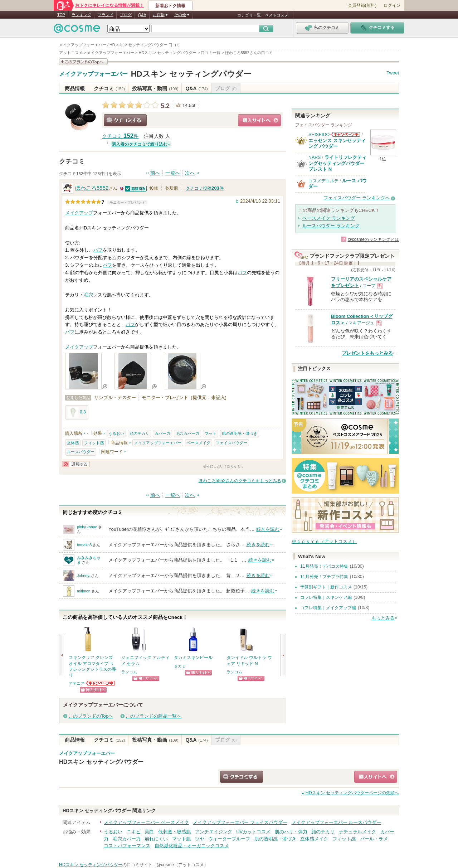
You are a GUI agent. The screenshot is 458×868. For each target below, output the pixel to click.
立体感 (73, 443)
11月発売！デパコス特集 (324, 566)
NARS (315, 157)
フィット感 (94, 443)
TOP (61, 15)
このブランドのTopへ (91, 716)
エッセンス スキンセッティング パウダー (337, 143)
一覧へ (173, 173)
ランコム (129, 672)
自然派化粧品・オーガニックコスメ (192, 846)
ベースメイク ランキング (329, 218)
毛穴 (88, 295)
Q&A (142, 15)
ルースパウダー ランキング (331, 226)
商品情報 (75, 88)
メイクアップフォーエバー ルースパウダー (337, 822)
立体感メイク (314, 839)
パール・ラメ (374, 839)
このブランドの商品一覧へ (154, 716)
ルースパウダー (81, 452)
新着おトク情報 (170, 6)
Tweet (393, 73)
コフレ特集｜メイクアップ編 (328, 608)
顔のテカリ (139, 433)
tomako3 (84, 545)
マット (211, 433)
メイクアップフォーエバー (93, 74)
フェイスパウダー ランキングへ (357, 198)
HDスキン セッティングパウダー (191, 74)
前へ (155, 173)
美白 (149, 832)
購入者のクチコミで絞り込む (140, 144)
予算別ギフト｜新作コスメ (326, 587)
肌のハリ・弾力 (291, 832)
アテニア (77, 683)
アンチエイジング (214, 832)
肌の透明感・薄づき (240, 433)
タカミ (180, 666)
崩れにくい (156, 839)
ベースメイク (199, 443)
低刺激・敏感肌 (174, 832)
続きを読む (268, 529)
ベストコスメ (277, 15)
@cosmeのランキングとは (373, 239)
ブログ (126, 15)
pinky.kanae (87, 527)
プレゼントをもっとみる (367, 353)
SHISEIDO (319, 135)
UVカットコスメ (253, 832)
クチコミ (109, 88)
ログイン (392, 5)
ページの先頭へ (352, 793)
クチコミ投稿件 (205, 188)
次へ (190, 173)
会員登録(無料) (362, 5)
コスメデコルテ (323, 181)
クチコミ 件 (120, 136)
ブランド (106, 15)
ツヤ (200, 839)
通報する (76, 464)
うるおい (116, 433)
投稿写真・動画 (155, 88)
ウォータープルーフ (229, 839)
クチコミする (125, 120)
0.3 (77, 412)
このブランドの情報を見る (83, 62)
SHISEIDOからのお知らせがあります (345, 134)
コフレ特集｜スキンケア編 (326, 597)
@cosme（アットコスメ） (182, 865)
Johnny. (84, 576)
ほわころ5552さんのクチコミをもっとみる (240, 481)
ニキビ (134, 832)
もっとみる (383, 618)
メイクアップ (79, 213)
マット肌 (181, 839)
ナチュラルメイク (357, 832)
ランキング (81, 15)
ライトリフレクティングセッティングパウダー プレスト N (337, 163)
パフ (98, 250)
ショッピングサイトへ (259, 120)
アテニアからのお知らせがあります (101, 683)
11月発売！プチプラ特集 (324, 577)
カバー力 (162, 433)
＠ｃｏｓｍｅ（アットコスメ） (324, 541)
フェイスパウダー (232, 443)
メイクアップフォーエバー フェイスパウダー (240, 822)
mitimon (84, 591)
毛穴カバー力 (187, 433)
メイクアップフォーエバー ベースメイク (146, 822)
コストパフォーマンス (127, 846)
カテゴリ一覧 (249, 15)
